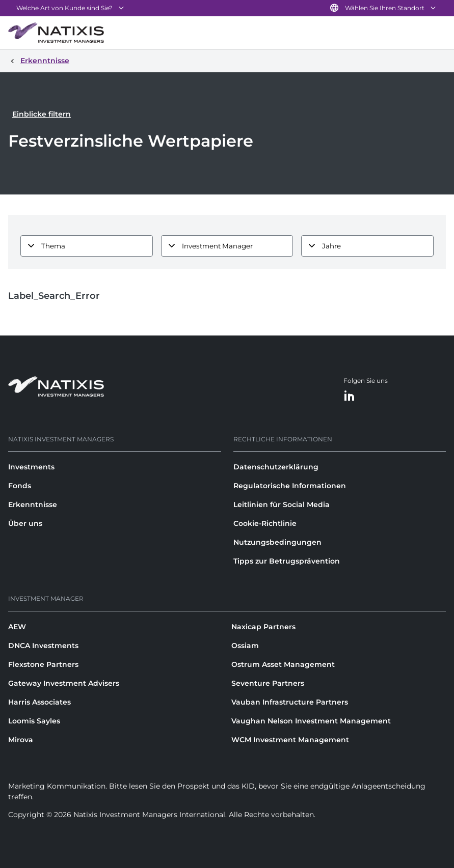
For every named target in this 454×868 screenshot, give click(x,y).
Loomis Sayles (34, 721)
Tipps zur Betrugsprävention (287, 561)
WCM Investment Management (290, 740)
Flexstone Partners (43, 664)
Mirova (21, 740)
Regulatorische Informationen (290, 486)
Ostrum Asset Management (283, 664)
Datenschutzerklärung (276, 467)
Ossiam (245, 646)
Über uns (25, 523)
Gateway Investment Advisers (64, 683)
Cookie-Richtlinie (265, 523)
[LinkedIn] (350, 396)
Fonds (20, 486)
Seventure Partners (268, 683)
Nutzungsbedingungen (277, 542)
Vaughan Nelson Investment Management (311, 721)
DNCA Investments (43, 646)
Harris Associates (39, 702)
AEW (17, 627)
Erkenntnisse (33, 505)
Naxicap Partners (263, 627)
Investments (31, 467)
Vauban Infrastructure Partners (290, 702)
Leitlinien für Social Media (282, 505)
